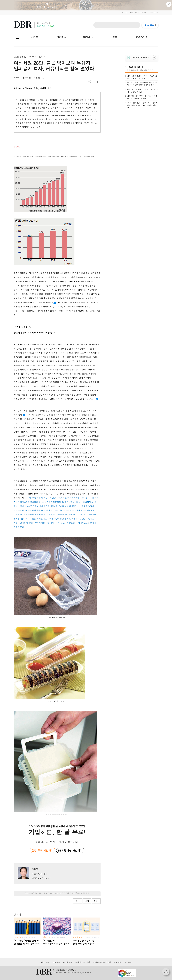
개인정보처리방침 (83, 962)
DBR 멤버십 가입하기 (70, 850)
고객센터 (143, 12)
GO (154, 58)
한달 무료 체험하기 (43, 850)
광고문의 (129, 962)
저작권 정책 (67, 962)
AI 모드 (151, 25)
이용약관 (57, 962)
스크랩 (98, 82)
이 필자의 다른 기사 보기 (42, 878)
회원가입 (134, 12)
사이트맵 (117, 962)
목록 (87, 901)
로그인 (125, 12)
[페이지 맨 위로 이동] (167, 973)
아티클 (34, 37)
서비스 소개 (44, 962)
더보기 (90, 82)
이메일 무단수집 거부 (102, 962)
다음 (96, 901)
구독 (115, 37)
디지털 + (61, 37)
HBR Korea (154, 12)
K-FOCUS (141, 37)
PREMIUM (88, 37)
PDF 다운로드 (94, 82)
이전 (78, 901)
